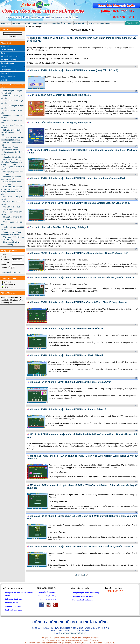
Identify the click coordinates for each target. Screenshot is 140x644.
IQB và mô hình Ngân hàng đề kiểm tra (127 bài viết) (11, 132)
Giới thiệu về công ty (47, 592)
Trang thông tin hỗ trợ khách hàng (86, 593)
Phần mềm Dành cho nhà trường (36, 23)
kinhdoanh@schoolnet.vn (73, 633)
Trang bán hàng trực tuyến (83, 596)
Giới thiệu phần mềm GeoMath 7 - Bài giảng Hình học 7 (59, 227)
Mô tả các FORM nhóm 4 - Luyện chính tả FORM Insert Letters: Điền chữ (68, 409)
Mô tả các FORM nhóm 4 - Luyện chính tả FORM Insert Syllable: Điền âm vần (70, 382)
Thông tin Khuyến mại (47, 599)
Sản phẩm (16, 23)
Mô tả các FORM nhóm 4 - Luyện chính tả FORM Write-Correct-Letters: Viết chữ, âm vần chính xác (82, 547)
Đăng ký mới (17, 272)
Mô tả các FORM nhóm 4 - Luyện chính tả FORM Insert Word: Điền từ (66, 329)
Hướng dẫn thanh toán (13, 599)
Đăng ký (109, 23)
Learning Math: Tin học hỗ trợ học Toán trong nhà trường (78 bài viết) (11, 162)
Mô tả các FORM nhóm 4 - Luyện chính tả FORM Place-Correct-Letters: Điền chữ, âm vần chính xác (82, 278)
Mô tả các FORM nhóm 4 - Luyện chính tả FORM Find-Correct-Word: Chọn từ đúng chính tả (78, 302)
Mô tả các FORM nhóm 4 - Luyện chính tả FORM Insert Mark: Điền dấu (67, 355)
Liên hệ (91, 23)
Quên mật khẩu (6, 272)
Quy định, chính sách (13, 606)
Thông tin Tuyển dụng (47, 596)
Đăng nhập (101, 23)
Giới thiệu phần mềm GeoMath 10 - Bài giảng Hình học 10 (60, 123)
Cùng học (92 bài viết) (12, 157)
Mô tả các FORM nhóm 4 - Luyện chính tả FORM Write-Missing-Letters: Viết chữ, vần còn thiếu (80, 203)
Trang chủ (5, 23)
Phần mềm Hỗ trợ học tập (61, 23)
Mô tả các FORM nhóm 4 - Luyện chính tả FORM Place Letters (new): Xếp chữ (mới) (74, 70)
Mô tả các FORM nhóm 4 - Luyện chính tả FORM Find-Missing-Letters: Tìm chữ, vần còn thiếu (79, 253)
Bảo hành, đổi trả (11, 603)
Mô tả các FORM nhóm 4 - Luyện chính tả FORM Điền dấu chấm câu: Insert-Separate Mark (77, 178)
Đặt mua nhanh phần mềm (83, 600)
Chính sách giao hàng (13, 610)
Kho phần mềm (80, 23)
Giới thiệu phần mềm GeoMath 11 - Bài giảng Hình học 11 (60, 95)
